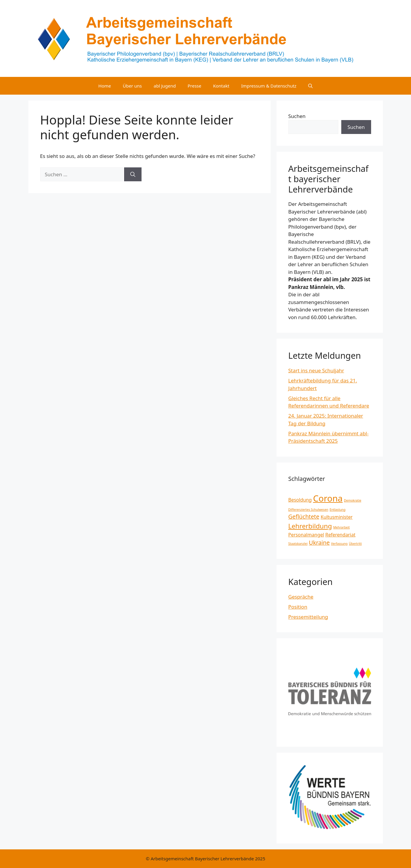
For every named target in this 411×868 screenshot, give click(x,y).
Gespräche (301, 597)
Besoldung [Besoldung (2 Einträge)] (300, 500)
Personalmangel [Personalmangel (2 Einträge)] (306, 535)
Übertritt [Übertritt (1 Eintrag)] (355, 544)
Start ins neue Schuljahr (316, 370)
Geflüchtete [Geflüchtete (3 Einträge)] (304, 517)
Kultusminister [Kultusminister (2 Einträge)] (337, 517)
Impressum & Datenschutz (269, 86)
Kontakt (221, 86)
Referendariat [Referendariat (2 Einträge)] (340, 535)
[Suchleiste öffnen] (310, 86)
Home (105, 86)
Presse (194, 86)
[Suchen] (133, 174)
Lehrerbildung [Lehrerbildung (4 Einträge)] (310, 526)
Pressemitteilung (308, 617)
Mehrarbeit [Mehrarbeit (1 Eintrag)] (342, 527)
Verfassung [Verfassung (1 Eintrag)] (339, 544)
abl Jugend (165, 86)
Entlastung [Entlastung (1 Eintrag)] (337, 510)
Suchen (297, 116)
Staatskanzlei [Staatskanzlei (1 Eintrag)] (298, 544)
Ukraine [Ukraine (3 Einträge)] (319, 543)
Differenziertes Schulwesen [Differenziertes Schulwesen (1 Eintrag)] (308, 510)
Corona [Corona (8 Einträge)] (328, 498)
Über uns (132, 86)
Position (298, 607)
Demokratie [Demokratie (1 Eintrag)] (353, 500)
